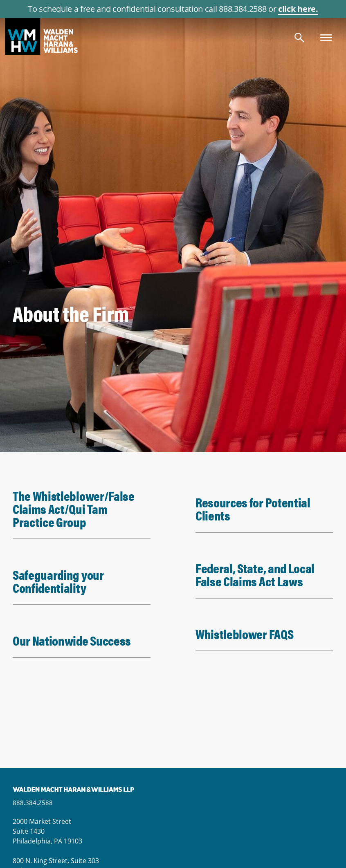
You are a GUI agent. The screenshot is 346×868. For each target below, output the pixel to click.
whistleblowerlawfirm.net (173, 36)
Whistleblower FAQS (244, 634)
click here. (298, 9)
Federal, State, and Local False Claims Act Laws (255, 574)
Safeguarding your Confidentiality (58, 581)
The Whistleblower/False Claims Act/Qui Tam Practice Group (74, 508)
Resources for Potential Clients (253, 508)
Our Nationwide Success (72, 640)
